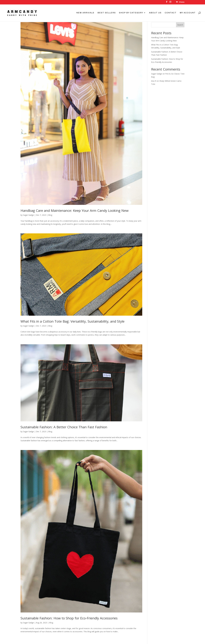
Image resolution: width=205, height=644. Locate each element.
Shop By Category (131, 13)
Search (180, 25)
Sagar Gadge (28, 215)
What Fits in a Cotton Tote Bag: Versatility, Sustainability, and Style (72, 321)
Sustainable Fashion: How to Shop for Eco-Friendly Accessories (69, 618)
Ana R (154, 81)
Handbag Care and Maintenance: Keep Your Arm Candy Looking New (75, 210)
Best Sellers (107, 13)
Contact (171, 13)
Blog (50, 215)
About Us (155, 13)
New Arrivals (85, 13)
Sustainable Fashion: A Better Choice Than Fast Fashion (64, 427)
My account (188, 13)
